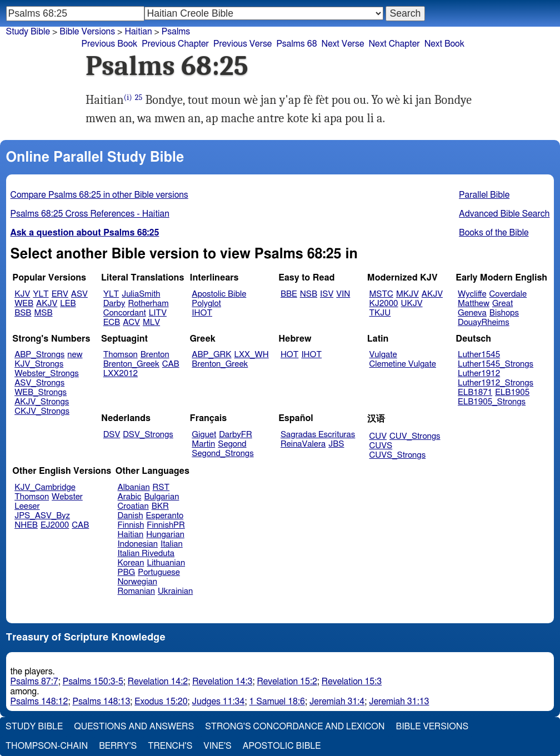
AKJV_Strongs (42, 402)
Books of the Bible (494, 233)
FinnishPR (166, 525)
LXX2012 (121, 374)
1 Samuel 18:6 (277, 702)
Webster (67, 497)
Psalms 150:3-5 (93, 682)
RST (161, 487)
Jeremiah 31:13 (399, 702)
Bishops (504, 313)
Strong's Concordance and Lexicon (295, 727)
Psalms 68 (296, 44)
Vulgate (383, 355)
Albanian (134, 487)
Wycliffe (472, 294)
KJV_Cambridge (45, 487)
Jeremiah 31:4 (337, 702)
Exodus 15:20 (161, 702)
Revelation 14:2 (158, 682)
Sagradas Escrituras (318, 435)
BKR (160, 506)
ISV (327, 294)
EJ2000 (55, 525)
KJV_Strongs (39, 364)
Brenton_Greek (131, 364)
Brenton (155, 355)
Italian (172, 544)
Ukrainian (175, 591)
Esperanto (165, 516)
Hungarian (165, 535)
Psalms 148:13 (101, 702)
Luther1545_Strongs (496, 364)
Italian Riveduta (146, 554)
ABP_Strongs (39, 355)
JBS (336, 444)
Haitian (138, 32)
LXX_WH (252, 355)
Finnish (131, 525)
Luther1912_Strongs (496, 383)
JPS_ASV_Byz (42, 516)
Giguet (204, 435)
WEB (24, 304)
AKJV (47, 304)
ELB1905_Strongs (492, 402)
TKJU (380, 313)
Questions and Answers (134, 727)
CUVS (381, 446)
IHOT (202, 313)
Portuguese (159, 572)
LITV (158, 313)
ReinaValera (303, 444)
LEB (68, 304)
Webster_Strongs (47, 374)
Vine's (217, 746)
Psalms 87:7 (34, 682)
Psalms (176, 32)
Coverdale (508, 294)
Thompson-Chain (47, 746)
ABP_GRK (211, 355)
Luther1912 (479, 374)
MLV (151, 322)
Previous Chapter (175, 44)
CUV (378, 436)
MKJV (407, 294)
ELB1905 (512, 392)
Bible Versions (87, 32)
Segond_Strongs (222, 454)
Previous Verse (242, 44)
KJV (22, 294)
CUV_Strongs (415, 436)
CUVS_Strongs (398, 455)
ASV (79, 294)
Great (502, 304)
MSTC (381, 294)
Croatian (133, 506)
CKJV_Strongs (42, 411)
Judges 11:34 (219, 702)
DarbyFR (236, 435)
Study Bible (28, 32)
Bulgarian (161, 497)
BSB (23, 313)
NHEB (26, 525)
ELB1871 (475, 392)
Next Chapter (394, 44)
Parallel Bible (484, 195)
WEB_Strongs (41, 392)
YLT (41, 294)
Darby (114, 304)
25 (139, 97)
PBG (127, 572)
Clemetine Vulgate (403, 364)
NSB (309, 294)
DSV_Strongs (148, 435)
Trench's (170, 746)
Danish (131, 516)
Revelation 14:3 (222, 682)
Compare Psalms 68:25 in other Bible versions (99, 195)
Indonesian (138, 544)
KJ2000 (384, 304)
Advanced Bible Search (504, 214)
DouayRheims (484, 322)
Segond (232, 444)
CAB (171, 364)
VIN (343, 294)
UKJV (412, 304)
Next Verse (343, 44)
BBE (289, 294)
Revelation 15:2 (287, 682)
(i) (128, 97)
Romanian (136, 591)
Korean (131, 563)
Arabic (130, 497)
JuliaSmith (141, 294)
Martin (203, 444)
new (75, 355)
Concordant (125, 313)
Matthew (474, 304)
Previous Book (109, 44)
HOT (289, 355)
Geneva (472, 313)
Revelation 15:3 (352, 682)
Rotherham (148, 304)
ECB (112, 322)
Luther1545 (479, 355)
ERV (60, 294)
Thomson (121, 355)
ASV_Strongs (39, 383)
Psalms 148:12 (39, 702)
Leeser (27, 506)
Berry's (118, 746)
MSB (43, 313)
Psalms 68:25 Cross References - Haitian (90, 214)
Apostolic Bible (282, 746)
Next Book (444, 44)
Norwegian (137, 582)
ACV (131, 322)
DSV (112, 435)
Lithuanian (166, 563)
